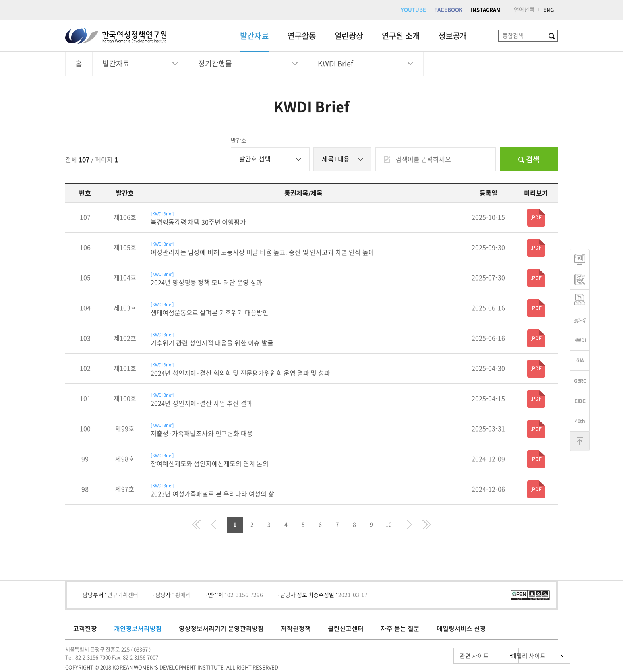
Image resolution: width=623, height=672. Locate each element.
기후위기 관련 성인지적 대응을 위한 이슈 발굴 (212, 343)
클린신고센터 (346, 629)
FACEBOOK (448, 10)
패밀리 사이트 (514, 656)
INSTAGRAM (486, 10)
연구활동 (302, 36)
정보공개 (453, 36)
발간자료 (254, 36)
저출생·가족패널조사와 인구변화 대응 (202, 434)
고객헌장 (85, 629)
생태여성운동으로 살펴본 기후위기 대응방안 (210, 313)
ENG (549, 10)
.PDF (536, 217)
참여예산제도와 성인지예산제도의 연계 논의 (210, 464)
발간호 (239, 141)
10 (389, 525)
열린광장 (349, 36)
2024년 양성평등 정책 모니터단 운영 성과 (206, 283)
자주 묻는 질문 (400, 629)
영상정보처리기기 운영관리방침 (221, 629)
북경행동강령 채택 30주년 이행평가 (198, 222)
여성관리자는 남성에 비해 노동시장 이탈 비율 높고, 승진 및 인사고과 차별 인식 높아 (262, 252)
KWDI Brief (336, 64)
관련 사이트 (440, 656)
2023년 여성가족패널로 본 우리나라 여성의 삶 (212, 494)
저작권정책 (296, 629)
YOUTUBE (413, 10)
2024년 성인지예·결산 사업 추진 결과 (201, 403)
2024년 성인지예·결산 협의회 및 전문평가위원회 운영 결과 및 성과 (240, 373)
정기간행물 (215, 64)
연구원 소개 (401, 36)
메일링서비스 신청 (461, 629)
